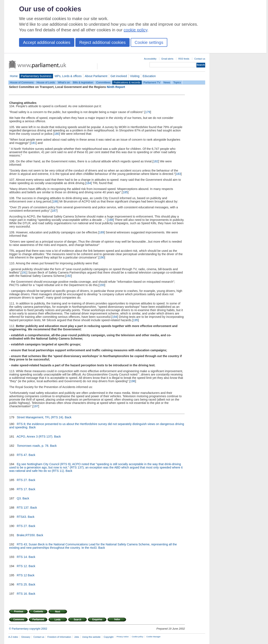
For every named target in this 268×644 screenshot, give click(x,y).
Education (149, 76)
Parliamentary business (36, 76)
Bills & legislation (83, 82)
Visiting (135, 76)
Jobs (77, 637)
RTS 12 (22, 575)
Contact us (200, 59)
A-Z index (13, 637)
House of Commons (22, 82)
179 (148, 112)
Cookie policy (137, 637)
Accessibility (150, 59)
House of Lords (46, 82)
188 (111, 220)
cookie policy (136, 30)
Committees (103, 82)
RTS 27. (22, 480)
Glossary (26, 637)
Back (68, 417)
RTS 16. (22, 594)
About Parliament (96, 76)
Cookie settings (149, 42)
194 (115, 317)
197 (36, 406)
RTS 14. (22, 557)
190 (102, 257)
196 (133, 381)
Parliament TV (152, 82)
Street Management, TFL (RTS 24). (40, 417)
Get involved (119, 76)
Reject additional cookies (102, 42)
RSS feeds (184, 59)
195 (135, 320)
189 (102, 232)
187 (54, 211)
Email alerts (167, 59)
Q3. (19, 498)
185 (125, 192)
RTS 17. (22, 489)
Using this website (91, 637)
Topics (177, 82)
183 (178, 174)
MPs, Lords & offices (68, 76)
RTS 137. (23, 508)
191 (24, 272)
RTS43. (22, 517)
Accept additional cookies (47, 42)
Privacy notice (123, 637)
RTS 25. (22, 584)
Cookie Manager (153, 637)
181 (33, 143)
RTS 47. (22, 455)
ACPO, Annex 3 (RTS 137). (35, 437)
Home (14, 76)
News (167, 82)
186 (55, 201)
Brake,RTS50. (26, 535)
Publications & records (127, 82)
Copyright (109, 637)
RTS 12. (22, 566)
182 (156, 161)
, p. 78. (33, 446)
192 (68, 276)
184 (88, 183)
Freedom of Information (59, 637)
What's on (64, 82)
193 (102, 285)
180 (57, 134)
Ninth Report (116, 87)
